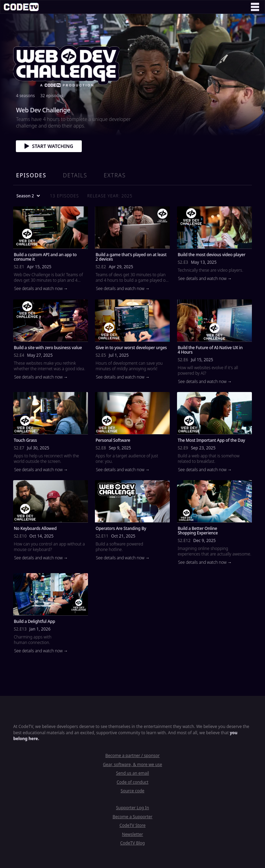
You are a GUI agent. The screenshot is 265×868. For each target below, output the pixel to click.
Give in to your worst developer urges (131, 347)
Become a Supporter (132, 817)
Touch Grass (25, 440)
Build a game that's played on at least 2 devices (131, 257)
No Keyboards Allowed (35, 528)
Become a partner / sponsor (132, 755)
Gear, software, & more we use (132, 764)
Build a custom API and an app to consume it (45, 257)
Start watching (49, 146)
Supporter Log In (132, 808)
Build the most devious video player (212, 255)
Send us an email (132, 773)
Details (75, 175)
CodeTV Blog (132, 843)
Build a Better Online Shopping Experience (198, 531)
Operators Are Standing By (121, 528)
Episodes (31, 175)
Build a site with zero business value (48, 347)
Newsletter (132, 834)
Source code (133, 791)
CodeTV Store (132, 825)
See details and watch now (39, 289)
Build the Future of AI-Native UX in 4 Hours (210, 349)
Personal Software (113, 440)
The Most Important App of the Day (211, 440)
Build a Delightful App (35, 621)
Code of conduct (132, 782)
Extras (115, 175)
